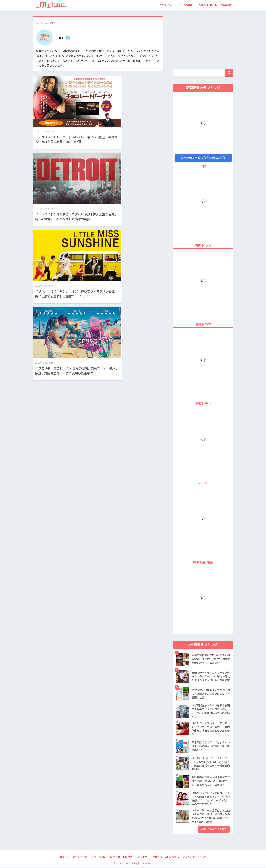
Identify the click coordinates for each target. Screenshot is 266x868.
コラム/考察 (185, 5)
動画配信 (226, 5)
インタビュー (166, 5)
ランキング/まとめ (206, 5)
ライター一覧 (80, 858)
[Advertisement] (203, 40)
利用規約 (128, 858)
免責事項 (115, 858)
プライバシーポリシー (195, 858)
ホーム (65, 858)
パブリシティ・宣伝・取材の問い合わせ (158, 858)
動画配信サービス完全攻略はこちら (203, 158)
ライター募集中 (99, 858)
